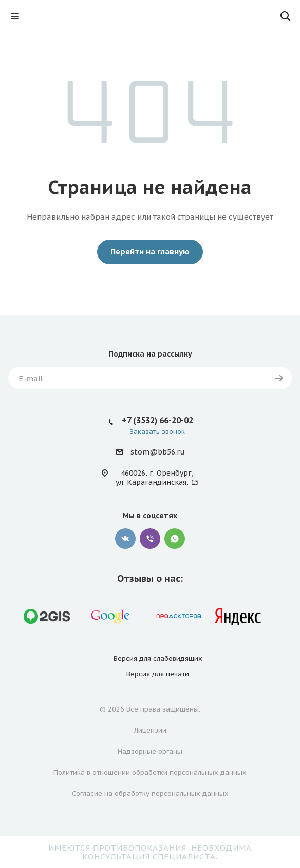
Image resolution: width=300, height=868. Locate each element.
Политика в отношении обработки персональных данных (150, 772)
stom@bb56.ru (157, 452)
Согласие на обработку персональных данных (150, 793)
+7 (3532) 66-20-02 (157, 420)
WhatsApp (175, 539)
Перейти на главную (150, 252)
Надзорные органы (150, 751)
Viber (150, 539)
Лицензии (150, 730)
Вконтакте (125, 539)
